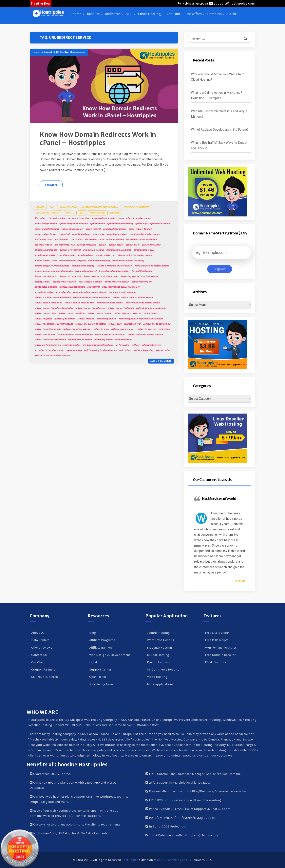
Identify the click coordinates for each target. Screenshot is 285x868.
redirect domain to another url (90, 308)
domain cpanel (116, 245)
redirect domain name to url (48, 303)
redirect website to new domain (50, 340)
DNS (52, 207)
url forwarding (122, 345)
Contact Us (39, 655)
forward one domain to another (114, 271)
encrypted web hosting (83, 266)
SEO (82, 213)
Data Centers (40, 640)
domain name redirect (144, 250)
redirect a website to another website (91, 298)
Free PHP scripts (217, 640)
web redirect (125, 350)
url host (136, 345)
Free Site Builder (217, 633)
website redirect (163, 350)
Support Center (100, 669)
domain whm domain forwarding (128, 261)
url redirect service (151, 345)
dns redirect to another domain (141, 239)
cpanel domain (97, 224)
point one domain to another (123, 292)
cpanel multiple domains (47, 229)
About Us (38, 633)
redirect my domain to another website (54, 324)
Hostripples (130, 860)
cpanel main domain (160, 224)
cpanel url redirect (81, 234)
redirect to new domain (123, 329)
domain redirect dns (105, 255)
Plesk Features (216, 662)
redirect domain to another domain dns (54, 308)
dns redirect (77, 239)
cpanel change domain (46, 224)
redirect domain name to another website (133, 298)
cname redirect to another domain (134, 218)
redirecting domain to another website (113, 340)
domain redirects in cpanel (72, 261)
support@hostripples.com (232, 3)
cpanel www (99, 234)
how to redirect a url (142, 282)
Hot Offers (195, 14)
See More (51, 185)
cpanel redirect (93, 229)
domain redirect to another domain (135, 255)
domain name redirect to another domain (55, 255)
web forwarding (74, 350)
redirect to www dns (146, 329)
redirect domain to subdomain (151, 308)
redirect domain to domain (121, 308)
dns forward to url (43, 239)
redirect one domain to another (91, 324)
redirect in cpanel (43, 319)
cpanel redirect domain (114, 229)
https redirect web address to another (121, 287)
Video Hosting (157, 677)
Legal (93, 662)
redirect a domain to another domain (52, 298)
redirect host (150, 313)
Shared (77, 14)
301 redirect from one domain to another (69, 218)
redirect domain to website (72, 313)
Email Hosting (151, 14)
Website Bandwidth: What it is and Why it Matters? (219, 114)
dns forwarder (61, 239)
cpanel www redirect (117, 234)
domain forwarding (151, 245)
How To (70, 213)
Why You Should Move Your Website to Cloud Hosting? (218, 77)
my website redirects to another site (52, 292)
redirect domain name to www (79, 303)
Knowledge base (101, 684)
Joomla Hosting (158, 633)
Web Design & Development (110, 655)
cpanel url (65, 234)
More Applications (160, 684)
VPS (131, 14)
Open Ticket (98, 677)
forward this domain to (46, 276)
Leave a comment (161, 361)
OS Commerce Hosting (163, 669)
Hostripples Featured (137, 207)
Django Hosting (158, 662)
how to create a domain (90, 282)
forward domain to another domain (152, 266)
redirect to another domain (48, 329)
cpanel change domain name (73, 224)
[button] (48, 13)
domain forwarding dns (46, 250)
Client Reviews (42, 647)
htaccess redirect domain (72, 287)
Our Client (38, 662)
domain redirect (85, 255)
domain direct (133, 245)
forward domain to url (86, 271)
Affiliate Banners (101, 647)
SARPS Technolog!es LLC (174, 860)
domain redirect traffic (46, 261)
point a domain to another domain (90, 292)
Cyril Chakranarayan (75, 52)
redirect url (164, 329)
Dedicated (114, 14)
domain (102, 245)
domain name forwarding (119, 250)
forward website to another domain (101, 276)
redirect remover (132, 324)
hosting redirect (42, 282)
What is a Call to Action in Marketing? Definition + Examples (217, 95)
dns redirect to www (65, 245)
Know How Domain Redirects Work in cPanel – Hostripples (98, 139)
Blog (93, 633)
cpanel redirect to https (140, 229)
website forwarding (143, 350)
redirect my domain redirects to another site (141, 319)
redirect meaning (86, 319)
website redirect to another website (52, 356)
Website (115, 213)
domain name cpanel (93, 250)
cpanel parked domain (72, 229)
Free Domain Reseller (220, 655)
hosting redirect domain (64, 282)
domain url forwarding (99, 261)
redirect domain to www (99, 313)
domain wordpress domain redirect (52, 266)
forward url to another (70, 276)
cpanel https (141, 224)
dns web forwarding (87, 245)
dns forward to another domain (145, 234)
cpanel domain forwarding (120, 224)
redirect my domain (106, 319)
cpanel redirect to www (46, 234)
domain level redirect (70, 250)
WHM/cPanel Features (221, 647)
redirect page (115, 324)
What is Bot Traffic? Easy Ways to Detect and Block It (219, 145)
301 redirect (40, 218)
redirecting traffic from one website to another (57, 345)
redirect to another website (77, 329)
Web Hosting (97, 213)
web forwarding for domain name (100, 350)
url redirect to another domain (49, 350)
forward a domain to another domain (114, 266)
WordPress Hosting (161, 640)
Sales (233, 14)
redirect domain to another (110, 303)
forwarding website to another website (139, 276)
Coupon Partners (43, 669)
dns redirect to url (43, 245)
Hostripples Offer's (48, 213)
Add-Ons (175, 14)
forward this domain (142, 271)
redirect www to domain (80, 340)
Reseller (95, 14)
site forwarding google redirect (98, 345)
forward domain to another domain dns (54, 271)
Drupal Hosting (158, 655)
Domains (216, 14)
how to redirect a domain (117, 282)
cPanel (40, 207)
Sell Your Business (45, 677)
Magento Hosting (160, 647)
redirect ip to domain (65, 319)
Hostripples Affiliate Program (100, 207)
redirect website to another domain (75, 335)
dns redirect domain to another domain (104, 239)
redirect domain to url (45, 313)
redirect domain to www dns (127, 313)
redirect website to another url (110, 335)
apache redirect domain (103, 218)
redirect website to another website (145, 335)
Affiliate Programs (102, 640)
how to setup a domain (46, 287)
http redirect (93, 287)
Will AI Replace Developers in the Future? (220, 130)
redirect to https (101, 329)
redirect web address (45, 335)
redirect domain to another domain (143, 303)
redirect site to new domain (157, 324)
